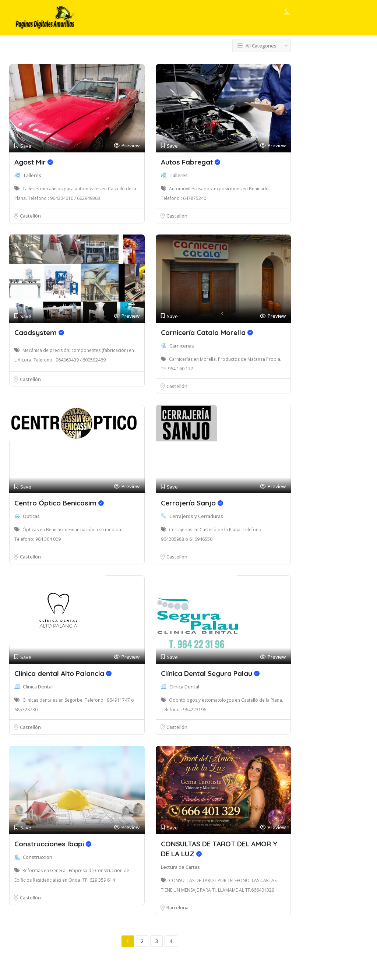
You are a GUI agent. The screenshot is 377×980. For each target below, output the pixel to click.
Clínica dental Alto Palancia (63, 673)
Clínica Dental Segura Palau (210, 673)
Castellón (30, 216)
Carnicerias (182, 346)
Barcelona (177, 907)
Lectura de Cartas (180, 867)
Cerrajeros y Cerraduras (196, 516)
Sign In (300, 13)
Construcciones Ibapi (53, 844)
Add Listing (337, 12)
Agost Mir (34, 162)
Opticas (31, 516)
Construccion (38, 857)
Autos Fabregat (191, 162)
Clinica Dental (38, 687)
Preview (127, 146)
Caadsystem (39, 332)
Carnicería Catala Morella (207, 332)
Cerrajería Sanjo (192, 503)
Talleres (32, 175)
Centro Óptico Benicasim (59, 503)
